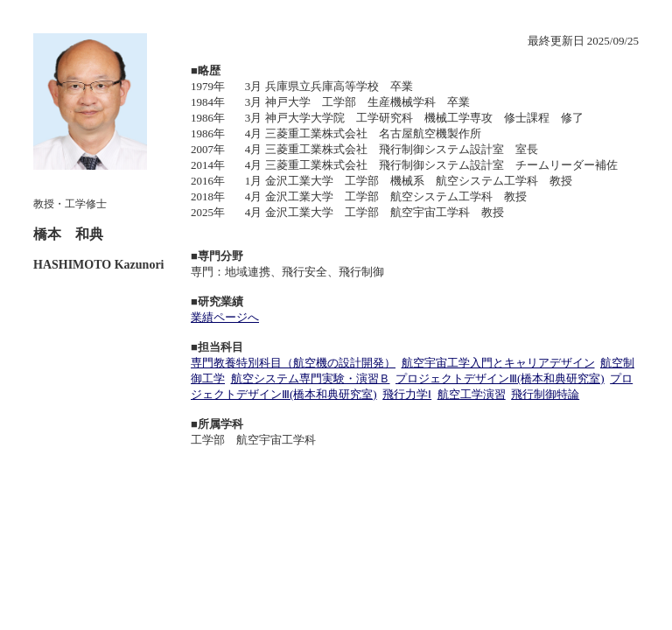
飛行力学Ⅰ (407, 394)
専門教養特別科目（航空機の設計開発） (293, 363)
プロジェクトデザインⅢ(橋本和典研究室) (500, 378)
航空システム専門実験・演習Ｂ (311, 378)
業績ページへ (225, 317)
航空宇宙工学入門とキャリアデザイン (498, 363)
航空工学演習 (472, 394)
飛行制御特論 (545, 394)
